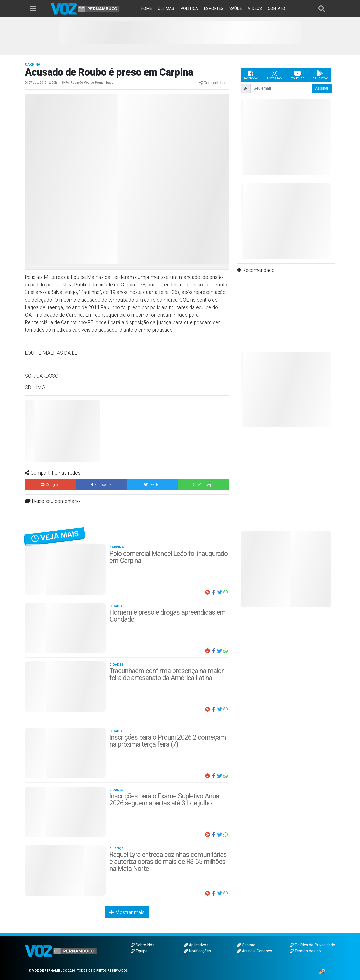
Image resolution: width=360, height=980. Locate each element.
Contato (246, 945)
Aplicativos (196, 945)
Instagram (274, 75)
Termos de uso (305, 951)
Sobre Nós (143, 945)
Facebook (251, 75)
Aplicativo (320, 75)
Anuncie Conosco (254, 951)
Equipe (139, 951)
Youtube (298, 75)
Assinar (322, 88)
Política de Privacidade (312, 945)
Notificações (197, 951)
